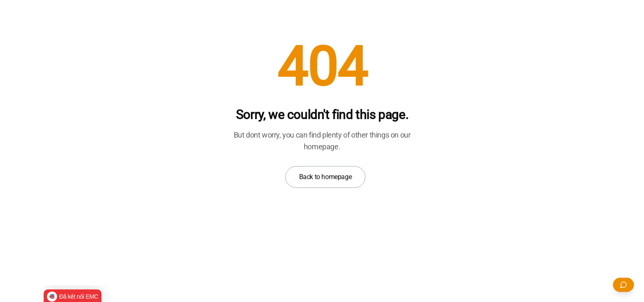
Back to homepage (326, 177)
